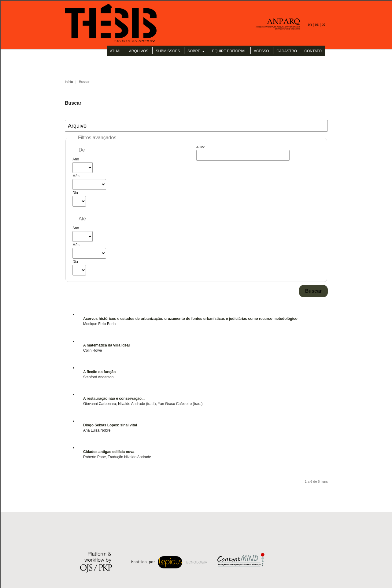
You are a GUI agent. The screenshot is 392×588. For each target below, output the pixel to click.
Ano (76, 159)
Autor (200, 147)
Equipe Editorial (229, 51)
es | (318, 24)
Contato (313, 51)
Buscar (313, 291)
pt (323, 24)
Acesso (261, 51)
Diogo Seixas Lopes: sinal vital (110, 425)
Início (69, 82)
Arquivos (139, 51)
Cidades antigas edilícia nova (109, 452)
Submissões (168, 51)
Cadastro (287, 51)
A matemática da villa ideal (106, 345)
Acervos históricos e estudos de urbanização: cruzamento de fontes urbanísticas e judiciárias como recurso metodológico (190, 319)
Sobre (194, 51)
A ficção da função (99, 372)
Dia (75, 193)
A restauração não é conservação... (114, 399)
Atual (116, 51)
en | (311, 24)
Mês (76, 176)
